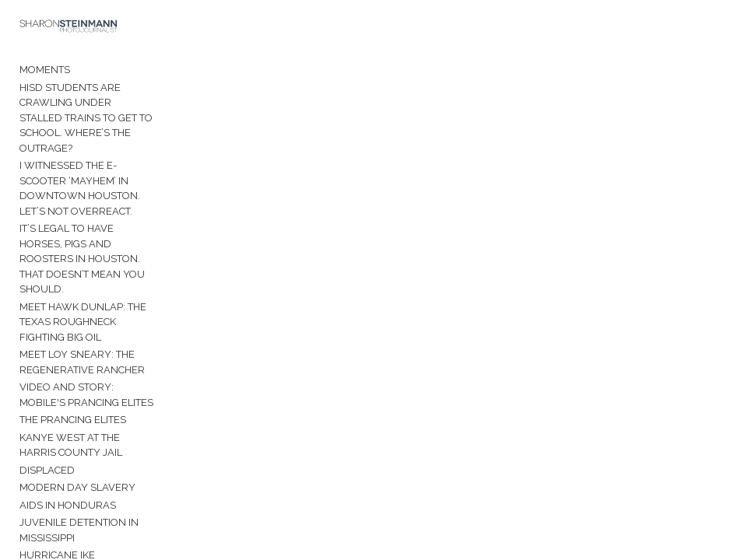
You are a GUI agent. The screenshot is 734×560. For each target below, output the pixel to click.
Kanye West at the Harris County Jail (71, 445)
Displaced (47, 470)
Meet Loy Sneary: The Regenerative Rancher (82, 362)
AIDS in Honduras (68, 505)
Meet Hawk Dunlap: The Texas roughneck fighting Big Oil (83, 322)
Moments (45, 70)
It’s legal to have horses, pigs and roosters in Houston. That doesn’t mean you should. (82, 259)
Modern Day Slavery (77, 487)
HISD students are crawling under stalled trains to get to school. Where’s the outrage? (86, 118)
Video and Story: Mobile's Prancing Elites (86, 395)
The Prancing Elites (73, 420)
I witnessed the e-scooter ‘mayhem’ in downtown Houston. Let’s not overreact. (80, 188)
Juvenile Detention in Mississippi (79, 530)
